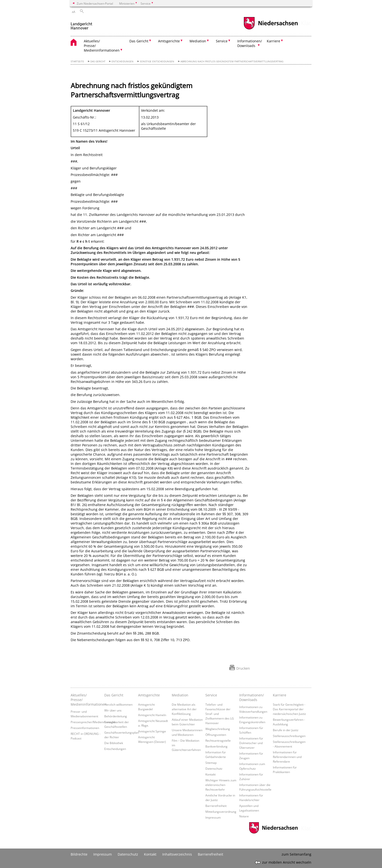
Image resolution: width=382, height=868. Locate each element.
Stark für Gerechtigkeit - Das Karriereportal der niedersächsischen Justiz (289, 709)
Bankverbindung (216, 746)
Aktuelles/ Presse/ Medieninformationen (86, 700)
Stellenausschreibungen (289, 736)
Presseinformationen (85, 728)
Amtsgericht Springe (152, 731)
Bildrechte (79, 854)
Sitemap (211, 763)
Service (211, 695)
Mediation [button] (198, 41)
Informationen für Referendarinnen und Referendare (287, 757)
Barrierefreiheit (216, 806)
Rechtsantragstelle (218, 740)
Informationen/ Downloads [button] (250, 43)
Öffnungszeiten (216, 735)
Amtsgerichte (149, 695)
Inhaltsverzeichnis (177, 854)
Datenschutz (214, 768)
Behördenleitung (116, 716)
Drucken (243, 668)
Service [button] (222, 41)
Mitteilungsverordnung (221, 812)
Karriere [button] (273, 41)
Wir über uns (113, 710)
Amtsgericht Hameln (152, 715)
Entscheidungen (123, 61)
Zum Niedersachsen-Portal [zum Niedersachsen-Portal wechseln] (95, 3)
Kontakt (210, 774)
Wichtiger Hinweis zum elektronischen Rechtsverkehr (221, 785)
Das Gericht (98, 61)
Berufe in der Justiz (286, 730)
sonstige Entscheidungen (157, 61)
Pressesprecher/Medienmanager (93, 722)
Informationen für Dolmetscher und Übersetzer (251, 743)
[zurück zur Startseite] (81, 24)
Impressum (213, 817)
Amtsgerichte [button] (169, 41)
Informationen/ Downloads (252, 697)
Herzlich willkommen (118, 704)
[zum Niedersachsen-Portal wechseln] (271, 29)
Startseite (77, 61)
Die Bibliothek (114, 743)
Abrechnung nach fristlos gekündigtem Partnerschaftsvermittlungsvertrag (232, 61)
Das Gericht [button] (139, 41)
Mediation (180, 695)
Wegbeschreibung (218, 729)
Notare (244, 816)
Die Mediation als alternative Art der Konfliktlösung (184, 709)
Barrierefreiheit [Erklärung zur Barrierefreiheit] (210, 854)
